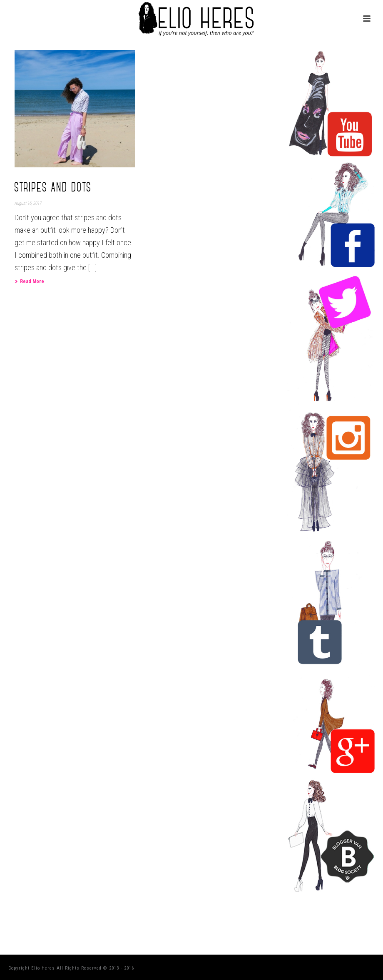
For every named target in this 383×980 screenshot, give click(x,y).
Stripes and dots (53, 187)
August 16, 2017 (28, 203)
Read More (29, 281)
